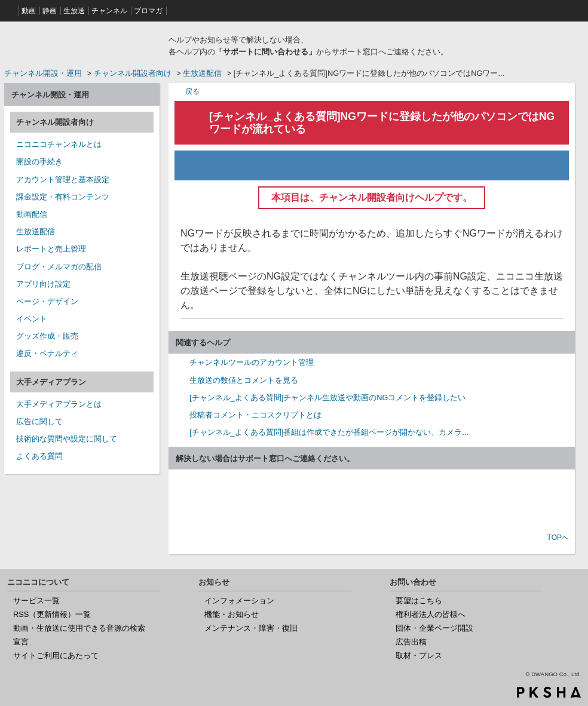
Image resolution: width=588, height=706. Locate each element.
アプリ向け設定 (43, 284)
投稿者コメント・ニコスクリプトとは (255, 415)
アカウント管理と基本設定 (63, 179)
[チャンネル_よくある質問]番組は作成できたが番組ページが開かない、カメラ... (329, 432)
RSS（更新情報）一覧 (52, 614)
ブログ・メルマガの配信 (59, 267)
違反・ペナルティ (47, 353)
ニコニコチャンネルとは (59, 144)
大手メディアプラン (51, 382)
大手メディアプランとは (59, 404)
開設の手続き (39, 162)
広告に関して (39, 421)
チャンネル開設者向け (133, 73)
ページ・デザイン (47, 301)
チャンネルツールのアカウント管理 (252, 362)
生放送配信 (202, 73)
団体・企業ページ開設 (434, 628)
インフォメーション (239, 601)
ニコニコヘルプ (82, 44)
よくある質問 (39, 456)
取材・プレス (419, 656)
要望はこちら (419, 601)
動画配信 (32, 214)
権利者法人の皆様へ (431, 614)
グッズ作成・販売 (47, 336)
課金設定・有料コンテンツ (63, 197)
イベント (32, 319)
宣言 (21, 642)
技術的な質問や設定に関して (67, 439)
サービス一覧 (36, 601)
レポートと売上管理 (51, 249)
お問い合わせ (372, 502)
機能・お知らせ (232, 614)
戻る (192, 91)
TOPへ (558, 538)
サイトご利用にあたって (56, 656)
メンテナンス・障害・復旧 (251, 628)
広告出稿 (411, 642)
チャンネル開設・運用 (43, 73)
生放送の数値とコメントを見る (244, 380)
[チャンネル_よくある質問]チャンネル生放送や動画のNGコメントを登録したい (327, 397)
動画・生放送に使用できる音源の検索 (79, 628)
